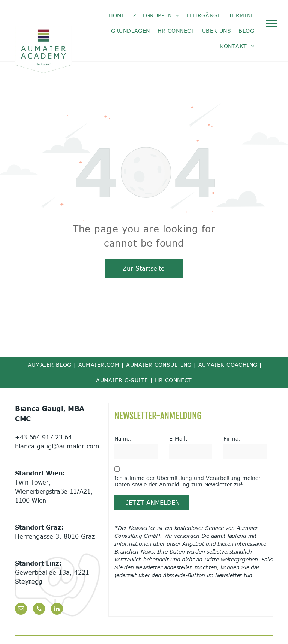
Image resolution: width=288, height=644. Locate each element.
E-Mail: (178, 439)
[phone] (39, 610)
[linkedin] (57, 610)
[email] (21, 610)
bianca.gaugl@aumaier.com (57, 446)
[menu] (271, 23)
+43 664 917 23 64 (43, 437)
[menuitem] (117, 15)
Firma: (232, 439)
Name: (123, 439)
